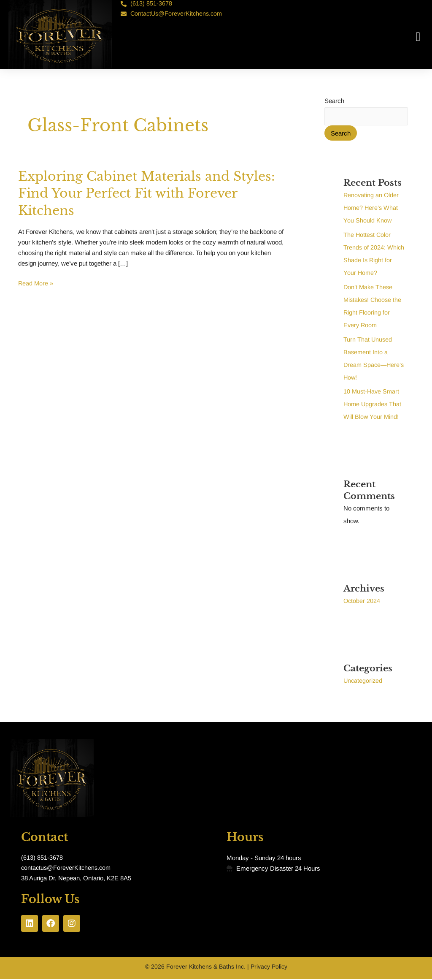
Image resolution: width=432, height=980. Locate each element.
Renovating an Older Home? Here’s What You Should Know (372, 208)
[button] (418, 37)
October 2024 (362, 601)
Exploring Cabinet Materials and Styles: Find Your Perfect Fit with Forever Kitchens (130, 193)
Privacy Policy (269, 968)
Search (334, 101)
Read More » (36, 282)
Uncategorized (363, 681)
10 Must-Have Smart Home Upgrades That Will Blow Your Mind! (373, 404)
